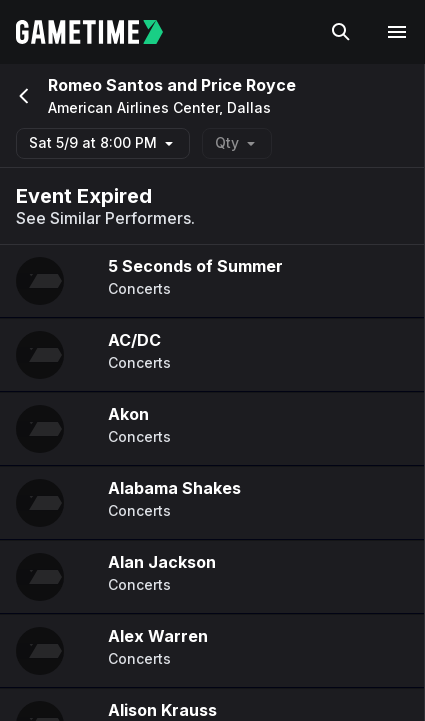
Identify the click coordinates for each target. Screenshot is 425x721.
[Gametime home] (101, 32)
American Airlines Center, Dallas (159, 108)
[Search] (341, 32)
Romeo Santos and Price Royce (172, 85)
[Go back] (22, 96)
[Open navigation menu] (397, 32)
